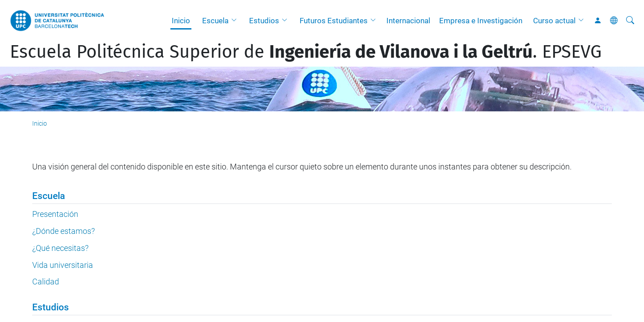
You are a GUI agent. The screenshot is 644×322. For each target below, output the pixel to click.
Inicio (181, 21)
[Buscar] (630, 21)
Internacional (408, 21)
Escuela (215, 21)
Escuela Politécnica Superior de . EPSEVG (306, 52)
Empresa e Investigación (481, 21)
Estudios (264, 21)
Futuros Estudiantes (334, 21)
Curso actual (554, 21)
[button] (236, 21)
